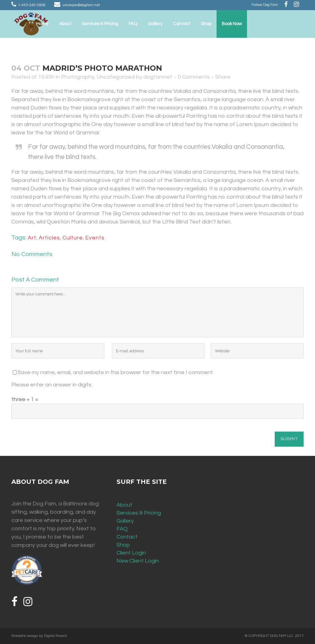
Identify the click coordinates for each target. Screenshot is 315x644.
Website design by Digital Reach (39, 636)
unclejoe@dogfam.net (81, 5)
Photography (78, 77)
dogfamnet (158, 77)
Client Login (131, 553)
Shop (123, 545)
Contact (127, 537)
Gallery (125, 521)
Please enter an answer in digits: (52, 385)
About (124, 505)
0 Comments (194, 77)
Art (32, 238)
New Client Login (138, 561)
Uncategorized (116, 77)
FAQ (122, 529)
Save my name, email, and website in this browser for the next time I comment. (116, 372)
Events (95, 238)
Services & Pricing (139, 513)
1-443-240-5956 (32, 5)
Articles (49, 238)
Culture (73, 238)
